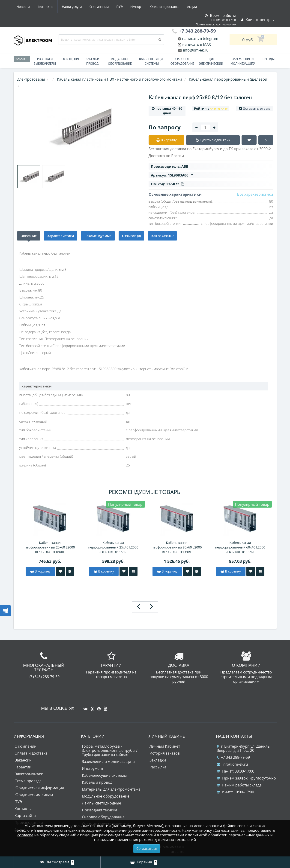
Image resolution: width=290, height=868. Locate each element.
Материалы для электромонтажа (111, 789)
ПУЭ (76, 7)
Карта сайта (25, 816)
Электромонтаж (29, 774)
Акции (151, 7)
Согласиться (147, 848)
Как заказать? (162, 236)
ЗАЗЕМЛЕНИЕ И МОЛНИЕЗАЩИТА (243, 61)
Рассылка (158, 767)
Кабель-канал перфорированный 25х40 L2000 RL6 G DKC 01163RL (113, 547)
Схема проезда (28, 781)
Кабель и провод (92, 61)
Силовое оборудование (182, 61)
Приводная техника (100, 810)
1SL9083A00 (181, 175)
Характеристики (61, 236)
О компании (55, 7)
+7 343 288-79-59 (233, 757)
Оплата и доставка (123, 7)
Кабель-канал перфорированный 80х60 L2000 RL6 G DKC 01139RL (177, 547)
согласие (25, 835)
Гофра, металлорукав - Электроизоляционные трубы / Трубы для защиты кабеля (110, 750)
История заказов (165, 753)
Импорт (94, 7)
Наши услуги (27, 7)
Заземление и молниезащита (108, 761)
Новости (172, 7)
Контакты (194, 7)
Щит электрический (211, 61)
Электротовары (31, 79)
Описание (29, 236)
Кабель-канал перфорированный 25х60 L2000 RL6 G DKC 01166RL (50, 547)
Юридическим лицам (34, 795)
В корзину (40, 571)
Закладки (158, 760)
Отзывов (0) (131, 236)
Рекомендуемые (98, 236)
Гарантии (23, 767)
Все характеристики (255, 194)
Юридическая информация (39, 788)
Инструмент (93, 768)
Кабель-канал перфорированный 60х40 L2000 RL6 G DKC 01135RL (240, 547)
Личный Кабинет (165, 746)
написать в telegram (200, 39)
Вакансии (23, 760)
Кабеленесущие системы (152, 61)
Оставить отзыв (257, 108)
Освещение (71, 59)
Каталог (22, 59)
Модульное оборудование (120, 61)
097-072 (175, 184)
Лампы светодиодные (102, 803)
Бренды (269, 59)
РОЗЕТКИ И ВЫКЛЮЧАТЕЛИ (45, 61)
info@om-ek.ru (195, 50)
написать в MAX (197, 44)
